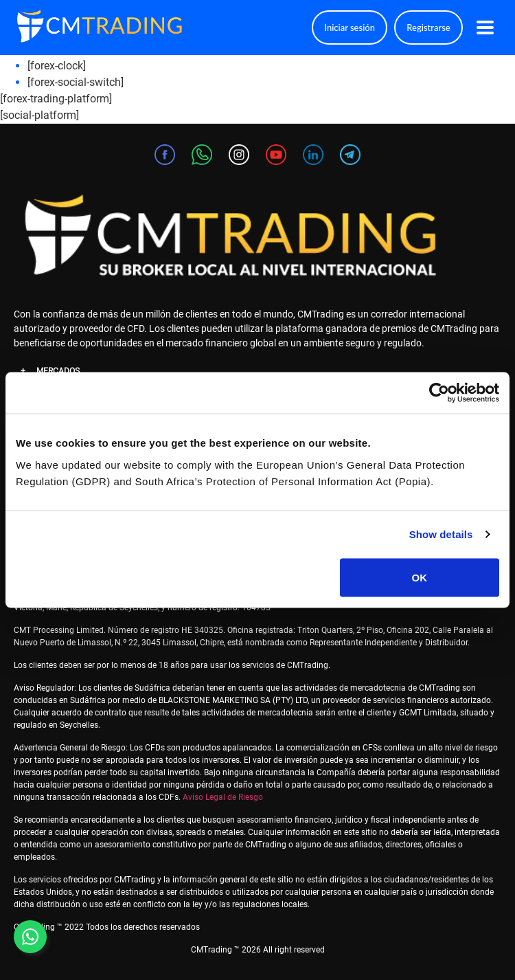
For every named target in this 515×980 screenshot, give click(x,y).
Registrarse (428, 27)
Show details (441, 534)
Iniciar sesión (350, 27)
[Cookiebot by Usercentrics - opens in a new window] (439, 393)
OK (420, 577)
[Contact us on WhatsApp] (30, 937)
